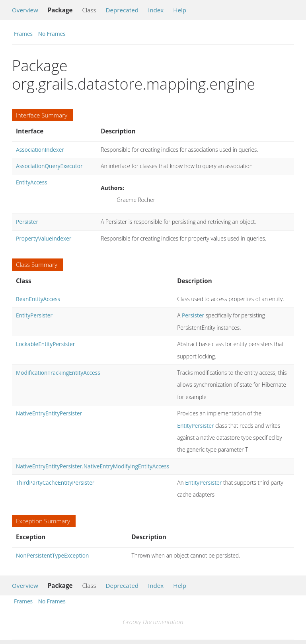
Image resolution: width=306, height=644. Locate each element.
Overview (25, 10)
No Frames (52, 34)
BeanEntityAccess (38, 299)
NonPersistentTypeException (52, 555)
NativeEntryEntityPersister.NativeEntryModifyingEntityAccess (93, 466)
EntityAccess (31, 182)
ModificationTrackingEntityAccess (58, 373)
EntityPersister (34, 315)
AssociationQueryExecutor (49, 166)
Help (180, 10)
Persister (27, 222)
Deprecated (122, 10)
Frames (23, 34)
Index (156, 10)
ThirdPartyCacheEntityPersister (55, 483)
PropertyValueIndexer (44, 238)
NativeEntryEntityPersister (49, 413)
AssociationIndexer (40, 150)
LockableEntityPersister (45, 344)
